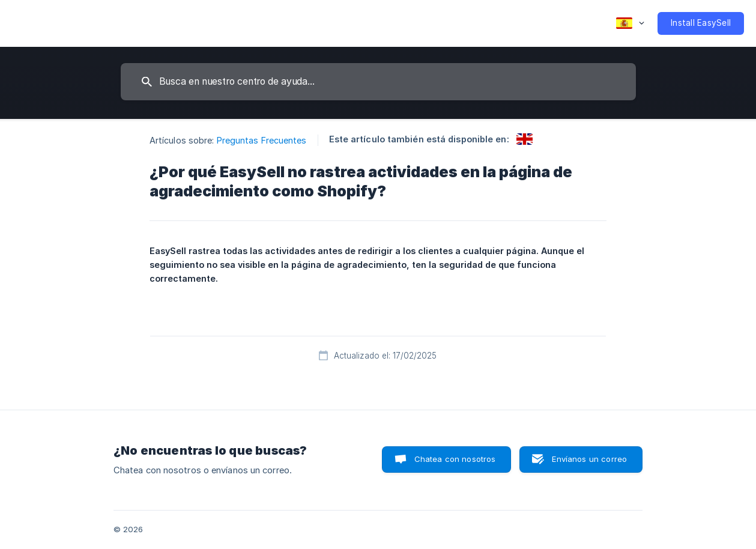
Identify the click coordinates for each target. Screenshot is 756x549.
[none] (630, 23)
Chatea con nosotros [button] (455, 459)
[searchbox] (378, 82)
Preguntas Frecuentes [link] (262, 140)
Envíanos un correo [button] (589, 459)
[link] (525, 139)
